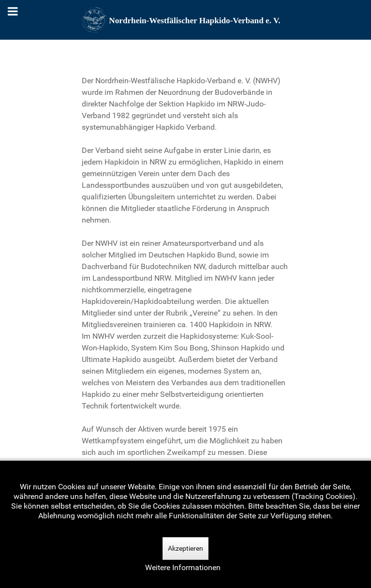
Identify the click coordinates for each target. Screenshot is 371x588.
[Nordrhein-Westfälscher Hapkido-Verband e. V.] (186, 20)
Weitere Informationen (183, 567)
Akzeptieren (185, 548)
